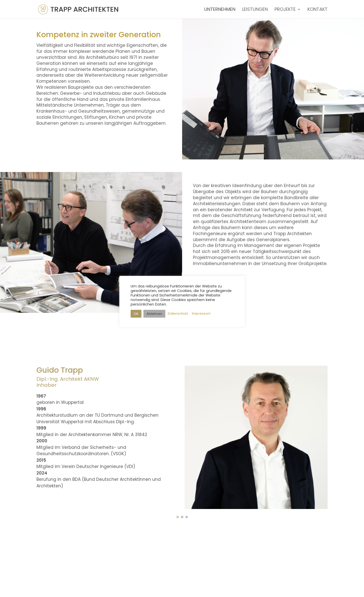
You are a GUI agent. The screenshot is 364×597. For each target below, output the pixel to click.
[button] (178, 517)
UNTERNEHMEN (220, 10)
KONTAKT (318, 10)
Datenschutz (178, 313)
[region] (182, 437)
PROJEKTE (285, 10)
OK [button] (136, 314)
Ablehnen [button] (154, 314)
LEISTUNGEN (255, 10)
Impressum (201, 313)
